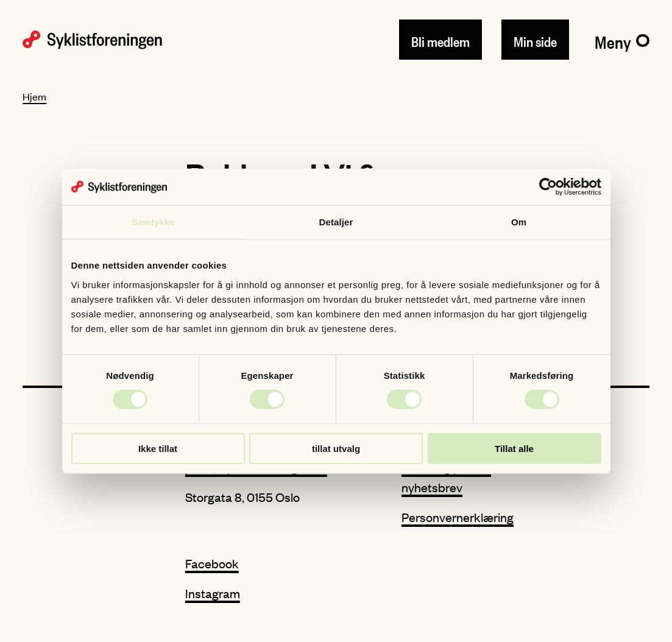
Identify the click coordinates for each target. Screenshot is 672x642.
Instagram (213, 593)
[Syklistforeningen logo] (92, 40)
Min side (535, 40)
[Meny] (622, 40)
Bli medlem (440, 40)
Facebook (212, 563)
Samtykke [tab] (153, 222)
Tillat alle (514, 448)
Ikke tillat (158, 448)
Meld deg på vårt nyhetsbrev (446, 477)
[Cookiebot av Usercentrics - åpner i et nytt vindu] (548, 187)
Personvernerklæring (458, 517)
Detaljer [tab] (336, 222)
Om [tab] (519, 222)
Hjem (34, 96)
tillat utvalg (336, 448)
